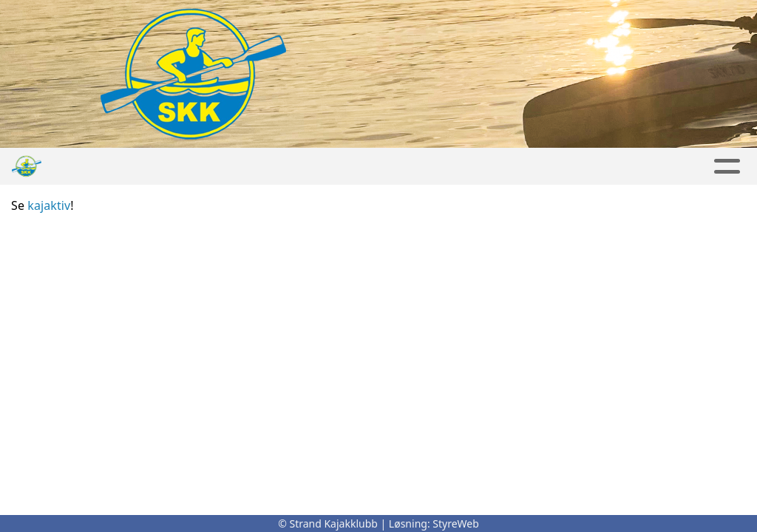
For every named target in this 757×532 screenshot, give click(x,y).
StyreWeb (456, 524)
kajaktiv (49, 205)
